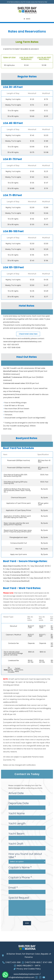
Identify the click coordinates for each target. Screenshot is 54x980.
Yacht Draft (16, 844)
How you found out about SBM (25, 856)
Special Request (19, 898)
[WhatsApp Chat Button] (5, 975)
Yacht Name (17, 814)
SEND (27, 923)
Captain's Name (20, 868)
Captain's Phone (20, 878)
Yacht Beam (16, 834)
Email (13, 888)
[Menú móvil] (27, 19)
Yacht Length (17, 824)
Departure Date (19, 803)
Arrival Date (16, 793)
